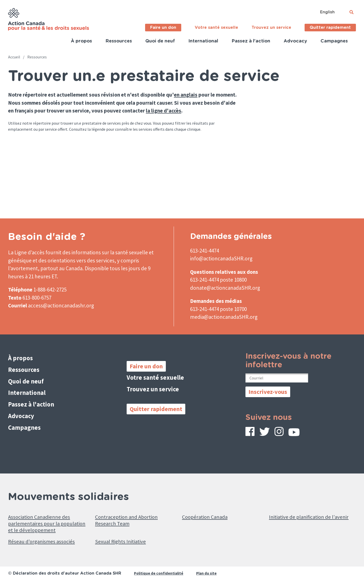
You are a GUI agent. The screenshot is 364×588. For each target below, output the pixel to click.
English (327, 12)
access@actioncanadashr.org (61, 306)
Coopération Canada (208, 516)
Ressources (119, 41)
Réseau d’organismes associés (46, 545)
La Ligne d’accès (26, 252)
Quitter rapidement (330, 28)
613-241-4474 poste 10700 (218, 309)
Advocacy (295, 41)
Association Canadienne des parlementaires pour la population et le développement (49, 524)
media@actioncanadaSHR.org (224, 317)
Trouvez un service (271, 28)
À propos (81, 41)
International (203, 41)
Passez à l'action (251, 41)
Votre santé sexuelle (216, 28)
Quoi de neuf (160, 41)
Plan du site (208, 577)
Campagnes (334, 41)
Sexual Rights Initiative (124, 545)
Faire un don (163, 28)
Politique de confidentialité (159, 577)
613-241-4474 (204, 251)
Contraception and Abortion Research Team (130, 520)
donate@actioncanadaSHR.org (225, 288)
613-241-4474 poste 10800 (218, 280)
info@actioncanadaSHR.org (221, 258)
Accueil (14, 57)
